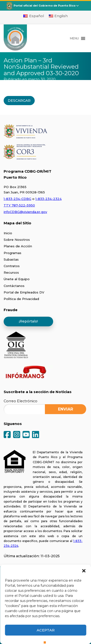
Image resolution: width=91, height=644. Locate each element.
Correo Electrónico (21, 401)
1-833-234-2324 (49, 199)
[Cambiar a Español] (34, 16)
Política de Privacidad (21, 299)
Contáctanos (14, 286)
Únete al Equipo (17, 279)
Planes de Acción (18, 246)
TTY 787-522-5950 (19, 205)
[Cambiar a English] (58, 16)
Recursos (11, 272)
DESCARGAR (19, 101)
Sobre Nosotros (17, 240)
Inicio (8, 233)
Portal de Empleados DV (24, 292)
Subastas (11, 259)
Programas (12, 253)
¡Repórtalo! (28, 321)
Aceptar (46, 630)
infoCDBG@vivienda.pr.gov (25, 212)
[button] (84, 571)
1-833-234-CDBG (17, 199)
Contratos (12, 266)
